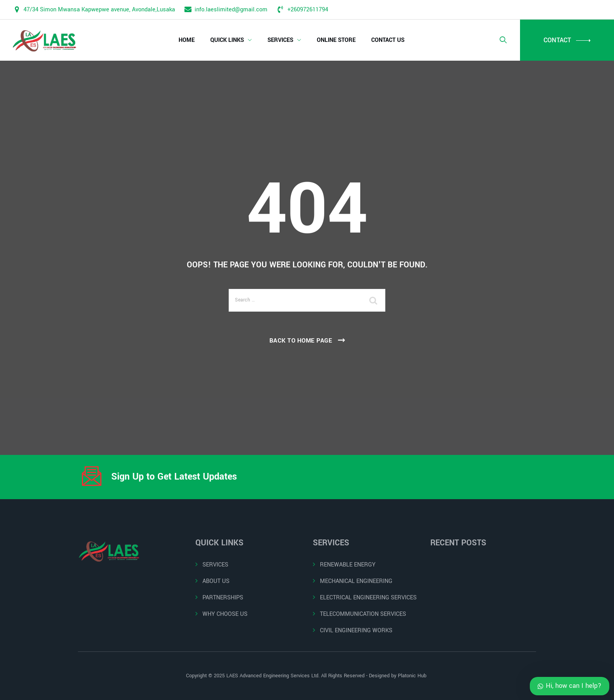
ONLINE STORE (336, 40)
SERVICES (280, 40)
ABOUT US (216, 581)
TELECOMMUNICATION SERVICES (363, 614)
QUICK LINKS (227, 40)
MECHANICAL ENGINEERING (356, 581)
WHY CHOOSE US (225, 614)
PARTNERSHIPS (223, 598)
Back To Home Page (301, 341)
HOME (187, 40)
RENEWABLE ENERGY (348, 565)
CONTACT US (388, 40)
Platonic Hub (413, 676)
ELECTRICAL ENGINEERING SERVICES (368, 598)
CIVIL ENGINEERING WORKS (356, 631)
